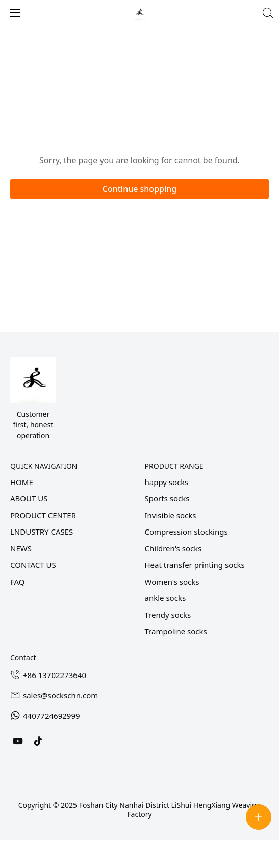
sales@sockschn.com (60, 695)
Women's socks (172, 582)
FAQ (18, 582)
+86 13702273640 (55, 675)
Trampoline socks (176, 631)
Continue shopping (140, 189)
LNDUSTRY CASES (42, 532)
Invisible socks (171, 515)
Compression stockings (186, 532)
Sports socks (167, 498)
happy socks (167, 482)
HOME (22, 482)
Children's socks (173, 548)
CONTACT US (33, 565)
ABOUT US (29, 498)
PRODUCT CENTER (43, 515)
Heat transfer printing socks (195, 565)
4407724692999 (52, 716)
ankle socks (166, 598)
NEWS (21, 548)
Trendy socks (168, 615)
